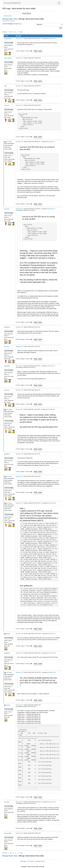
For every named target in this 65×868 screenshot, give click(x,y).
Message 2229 (19, 653)
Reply (36, 51)
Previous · (5, 32)
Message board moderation (9, 21)
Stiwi (5, 86)
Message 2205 (52, 503)
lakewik (8, 634)
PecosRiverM (8, 39)
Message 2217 (19, 105)
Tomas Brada (8, 58)
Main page (23, 861)
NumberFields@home (12, 3)
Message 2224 (19, 409)
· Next (21, 32)
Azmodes (7, 802)
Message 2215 (19, 58)
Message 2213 (52, 39)
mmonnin (7, 105)
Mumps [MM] (8, 833)
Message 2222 (19, 366)
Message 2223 (19, 390)
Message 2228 (19, 634)
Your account (31, 861)
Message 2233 (19, 802)
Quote (40, 51)
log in (20, 24)
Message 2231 (19, 705)
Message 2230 (19, 672)
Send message (9, 43)
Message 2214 (19, 39)
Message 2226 (19, 476)
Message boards (8, 19)
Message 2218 (19, 142)
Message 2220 (19, 327)
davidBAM (7, 327)
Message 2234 (19, 833)
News (16, 19)
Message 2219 (19, 209)
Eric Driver (9, 142)
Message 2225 (19, 454)
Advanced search (8, 16)
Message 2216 (19, 86)
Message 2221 (19, 346)
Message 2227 (19, 503)
